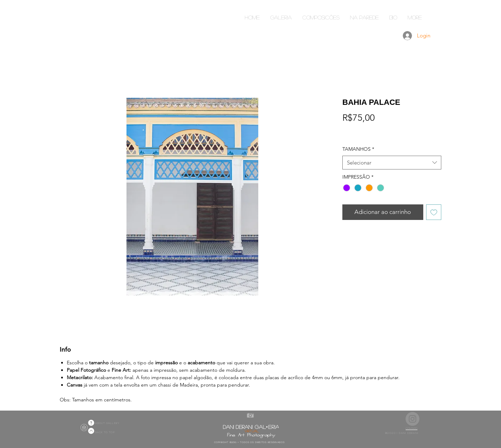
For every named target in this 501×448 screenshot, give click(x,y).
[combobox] (392, 163)
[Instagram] (412, 419)
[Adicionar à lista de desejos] (434, 212)
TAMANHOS (358, 149)
